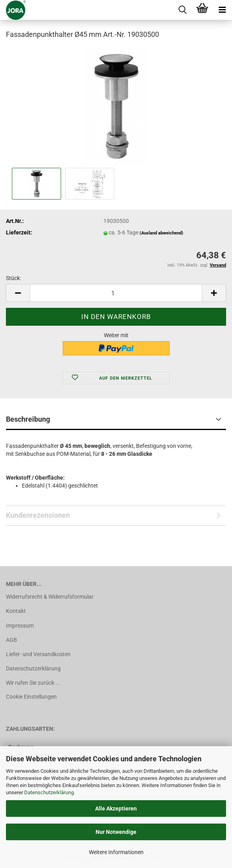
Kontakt (16, 611)
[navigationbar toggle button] (222, 10)
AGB (12, 640)
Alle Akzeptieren (116, 808)
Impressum (20, 626)
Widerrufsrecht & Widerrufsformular (50, 597)
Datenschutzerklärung (49, 792)
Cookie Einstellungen (31, 697)
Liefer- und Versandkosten (38, 654)
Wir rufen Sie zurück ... (33, 683)
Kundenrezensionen (38, 515)
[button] (18, 293)
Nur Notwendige (116, 832)
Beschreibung (28, 419)
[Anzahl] (116, 293)
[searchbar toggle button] (182, 10)
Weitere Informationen (116, 852)
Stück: (13, 278)
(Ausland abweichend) (161, 233)
